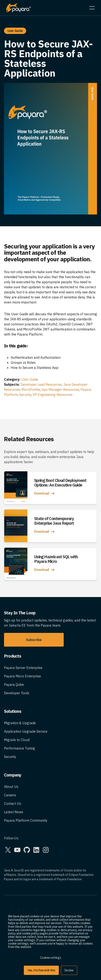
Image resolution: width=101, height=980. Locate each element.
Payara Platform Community (26, 820)
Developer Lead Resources (41, 384)
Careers (10, 795)
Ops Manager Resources (60, 390)
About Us (11, 787)
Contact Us (13, 803)
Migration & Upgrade (20, 723)
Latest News (14, 812)
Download (45, 493)
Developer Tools (17, 693)
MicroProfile (31, 390)
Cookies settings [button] (51, 958)
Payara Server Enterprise (23, 668)
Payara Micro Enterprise (22, 676)
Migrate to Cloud (17, 740)
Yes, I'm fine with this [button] (41, 970)
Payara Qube (14, 685)
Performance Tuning (20, 748)
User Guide (30, 379)
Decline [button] (69, 970)
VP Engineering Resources (53, 395)
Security (25, 395)
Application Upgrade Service (26, 731)
